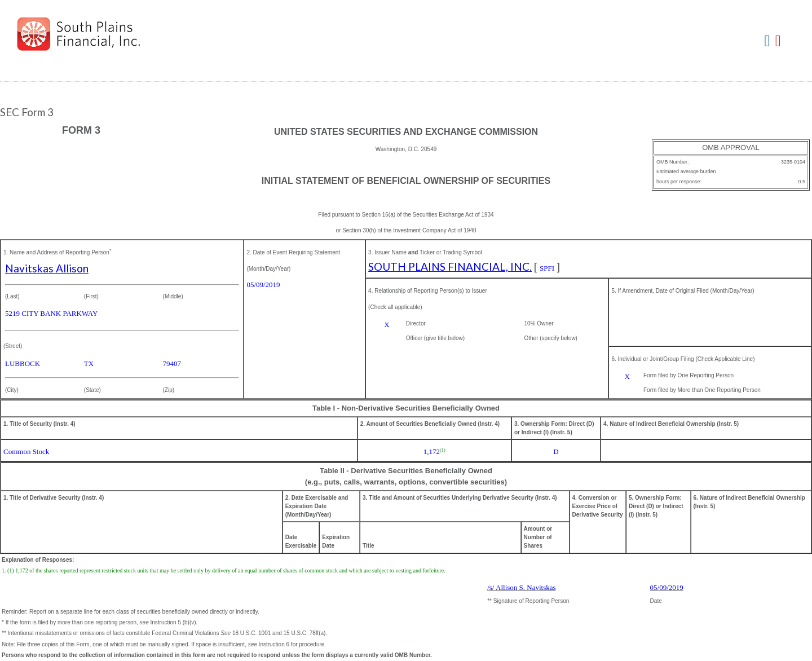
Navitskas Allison (47, 268)
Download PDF (780, 41)
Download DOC (769, 41)
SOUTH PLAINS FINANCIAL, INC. (450, 266)
